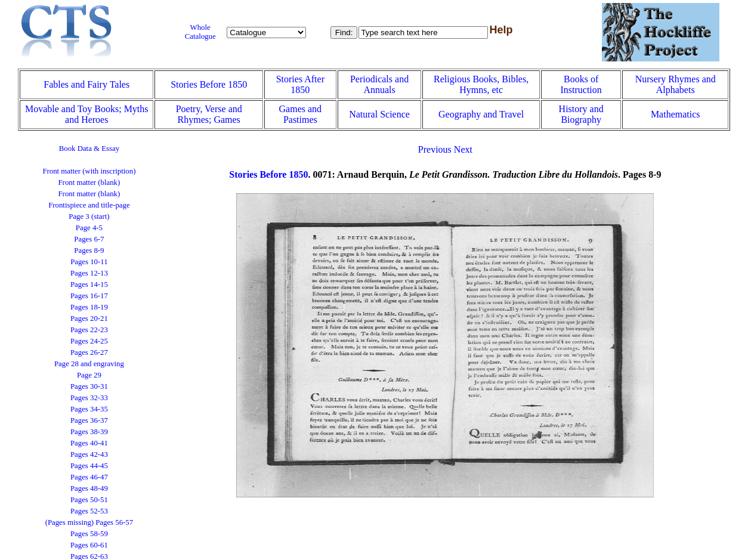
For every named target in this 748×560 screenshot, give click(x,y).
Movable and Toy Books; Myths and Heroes (87, 114)
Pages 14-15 (89, 284)
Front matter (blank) (89, 182)
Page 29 (89, 375)
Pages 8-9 (89, 250)
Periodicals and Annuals (379, 84)
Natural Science (379, 114)
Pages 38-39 (89, 432)
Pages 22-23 (89, 330)
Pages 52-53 (89, 511)
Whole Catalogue (200, 32)
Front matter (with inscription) (89, 171)
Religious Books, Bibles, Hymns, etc (481, 84)
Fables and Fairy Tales (86, 84)
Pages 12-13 (89, 273)
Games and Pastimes (301, 114)
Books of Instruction (581, 84)
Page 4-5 (89, 228)
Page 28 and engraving (89, 364)
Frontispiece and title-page (89, 205)
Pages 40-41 (89, 443)
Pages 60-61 (89, 545)
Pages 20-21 (89, 318)
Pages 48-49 (89, 488)
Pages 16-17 (89, 296)
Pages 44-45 (89, 466)
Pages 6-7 (89, 239)
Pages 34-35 (89, 409)
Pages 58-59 (89, 534)
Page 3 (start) (89, 216)
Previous (435, 149)
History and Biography (581, 114)
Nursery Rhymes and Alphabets (676, 84)
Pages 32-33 (89, 398)
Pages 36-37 (89, 420)
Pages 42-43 (89, 454)
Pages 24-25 (89, 341)
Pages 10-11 (89, 262)
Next (463, 149)
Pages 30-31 (89, 386)
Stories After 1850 (300, 84)
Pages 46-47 (89, 477)
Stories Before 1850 (209, 84)
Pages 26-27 (89, 352)
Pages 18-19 (89, 307)
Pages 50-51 (89, 500)
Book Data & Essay (89, 148)
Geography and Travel (481, 114)
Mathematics (676, 114)
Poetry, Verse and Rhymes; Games (209, 114)
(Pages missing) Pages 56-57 (89, 522)
